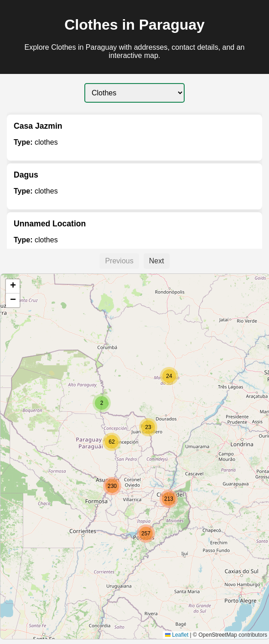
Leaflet (177, 635)
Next (157, 261)
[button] (112, 442)
